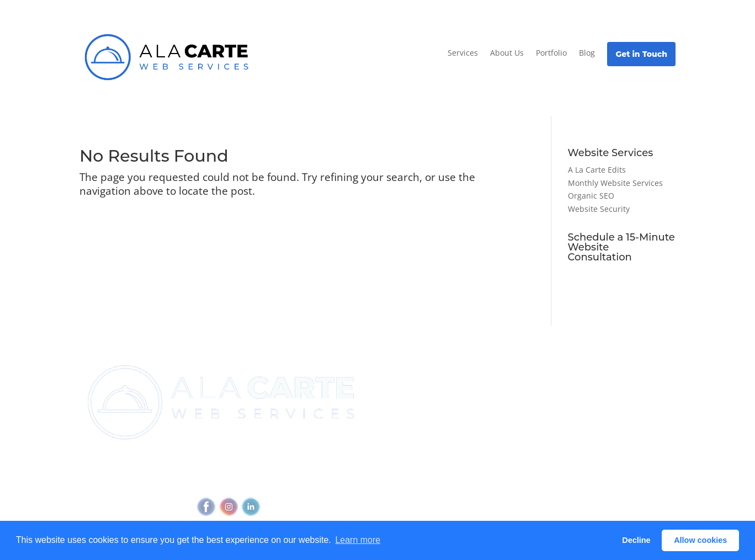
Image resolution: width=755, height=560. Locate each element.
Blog (587, 53)
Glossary (593, 434)
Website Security (599, 209)
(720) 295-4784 (272, 461)
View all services (509, 379)
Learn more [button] (358, 540)
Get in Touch (641, 54)
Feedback (329, 482)
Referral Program (411, 409)
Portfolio (551, 53)
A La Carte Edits (597, 170)
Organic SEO (591, 196)
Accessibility (279, 482)
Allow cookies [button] (700, 540)
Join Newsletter (408, 379)
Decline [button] (636, 540)
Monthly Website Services (615, 183)
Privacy (234, 482)
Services (463, 53)
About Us (507, 53)
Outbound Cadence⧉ (518, 399)
